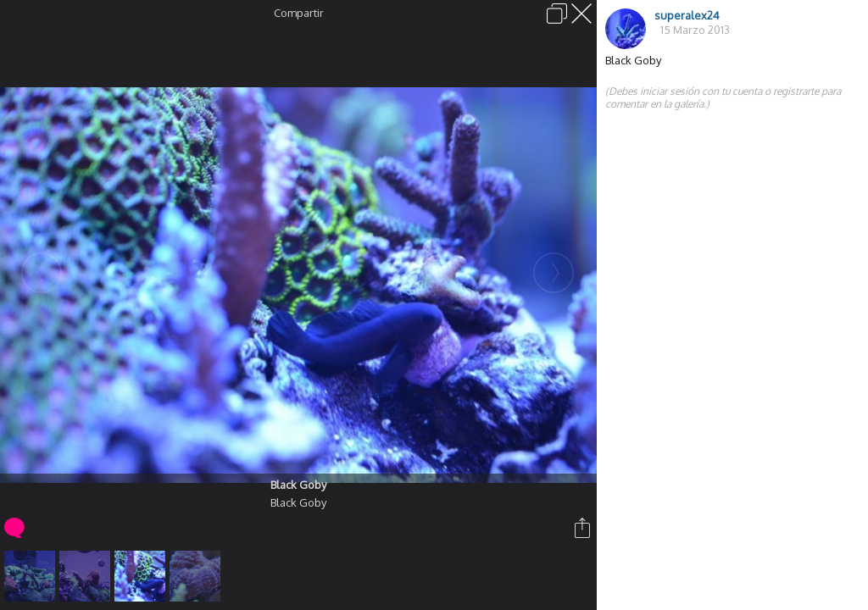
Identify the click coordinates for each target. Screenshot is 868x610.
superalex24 (687, 15)
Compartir (299, 13)
